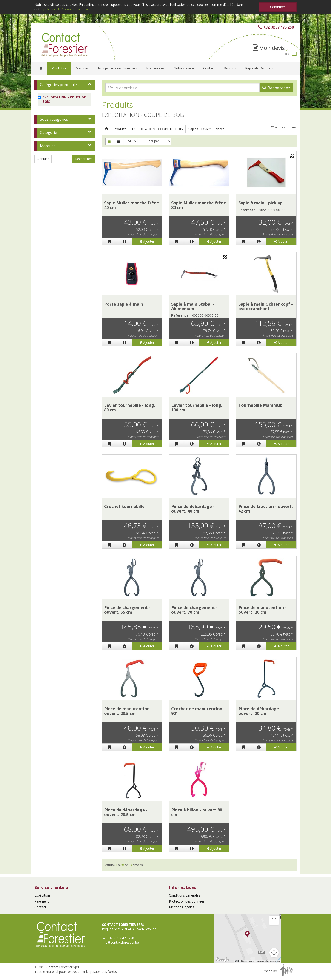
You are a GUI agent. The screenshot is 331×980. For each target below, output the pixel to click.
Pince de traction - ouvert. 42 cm (266, 509)
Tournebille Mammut (260, 405)
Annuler (43, 159)
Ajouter (147, 241)
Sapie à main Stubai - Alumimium (193, 306)
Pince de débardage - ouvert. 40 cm (193, 509)
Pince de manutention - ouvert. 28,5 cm (128, 711)
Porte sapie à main (124, 304)
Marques (48, 146)
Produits (120, 129)
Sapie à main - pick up (261, 203)
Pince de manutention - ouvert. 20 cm (263, 610)
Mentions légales (182, 907)
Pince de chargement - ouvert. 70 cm (194, 610)
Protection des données (187, 901)
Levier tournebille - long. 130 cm (197, 407)
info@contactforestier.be (120, 942)
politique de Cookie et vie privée (67, 9)
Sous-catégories (54, 119)
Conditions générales (185, 895)
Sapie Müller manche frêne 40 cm (132, 205)
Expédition (42, 895)
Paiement (42, 901)
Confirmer (278, 7)
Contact (40, 907)
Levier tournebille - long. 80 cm (130, 407)
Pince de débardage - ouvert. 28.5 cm (126, 812)
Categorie (49, 132)
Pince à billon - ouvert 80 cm (197, 812)
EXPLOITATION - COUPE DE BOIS (157, 129)
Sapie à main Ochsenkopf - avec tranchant (266, 306)
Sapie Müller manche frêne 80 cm (199, 205)
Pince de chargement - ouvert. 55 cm (127, 610)
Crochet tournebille (124, 506)
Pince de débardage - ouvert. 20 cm (260, 711)
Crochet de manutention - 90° (198, 711)
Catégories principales (59, 85)
